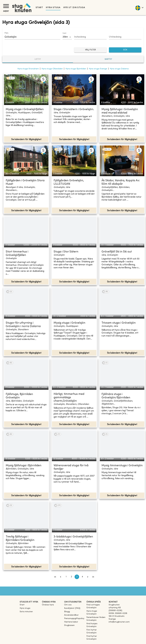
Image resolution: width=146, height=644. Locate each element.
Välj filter (90, 50)
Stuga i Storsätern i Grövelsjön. (74, 109)
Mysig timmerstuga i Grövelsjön (122, 466)
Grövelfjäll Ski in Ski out (117, 252)
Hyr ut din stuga (74, 8)
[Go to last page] (93, 577)
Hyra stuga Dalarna (119, 69)
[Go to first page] (55, 577)
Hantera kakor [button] (71, 622)
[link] (96, 608)
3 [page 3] (77, 577)
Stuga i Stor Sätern (66, 252)
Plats (6, 33)
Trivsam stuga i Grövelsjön (119, 323)
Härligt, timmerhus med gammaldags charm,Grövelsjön (69, 398)
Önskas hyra (48, 605)
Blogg (67, 612)
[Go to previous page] (61, 577)
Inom (64, 33)
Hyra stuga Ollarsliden (52, 69)
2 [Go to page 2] (71, 577)
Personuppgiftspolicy (74, 619)
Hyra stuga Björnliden (76, 69)
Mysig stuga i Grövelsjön (69, 323)
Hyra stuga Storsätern (28, 69)
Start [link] (39, 8)
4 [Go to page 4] (82, 577)
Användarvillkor (71, 615)
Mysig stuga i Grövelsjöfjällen (25, 109)
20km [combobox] (65, 37)
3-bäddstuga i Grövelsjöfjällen (73, 537)
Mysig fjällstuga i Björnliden (24, 466)
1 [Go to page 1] (66, 577)
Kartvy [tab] (108, 59)
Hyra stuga (53, 8)
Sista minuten (26, 612)
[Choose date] (90, 37)
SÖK (125, 50)
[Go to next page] (88, 577)
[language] (139, 8)
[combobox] (30, 37)
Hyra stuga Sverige (98, 69)
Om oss (68, 605)
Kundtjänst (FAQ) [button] (72, 608)
